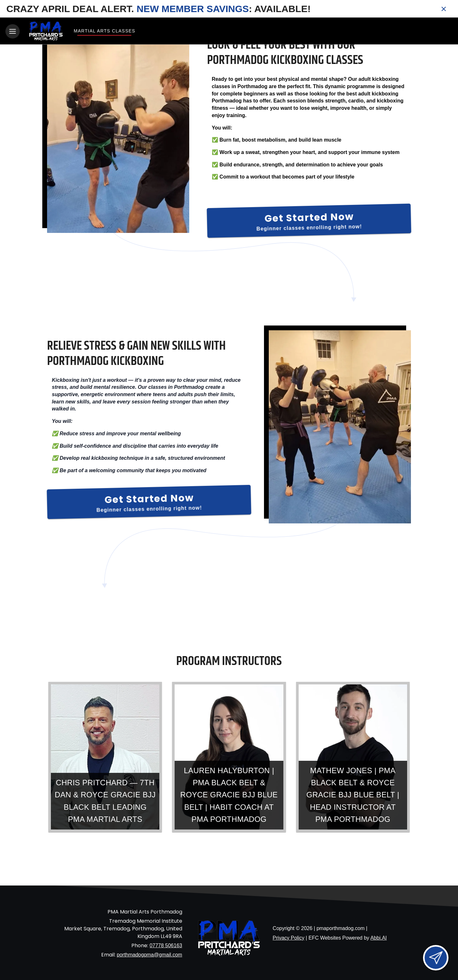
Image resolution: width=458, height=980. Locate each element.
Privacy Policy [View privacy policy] (288, 937)
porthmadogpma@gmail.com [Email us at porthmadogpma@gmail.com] (149, 953)
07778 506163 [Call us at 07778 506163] (166, 944)
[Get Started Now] (309, 220)
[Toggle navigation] (13, 31)
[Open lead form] (436, 958)
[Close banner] (444, 9)
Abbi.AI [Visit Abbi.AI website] (378, 937)
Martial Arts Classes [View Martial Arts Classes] (104, 31)
